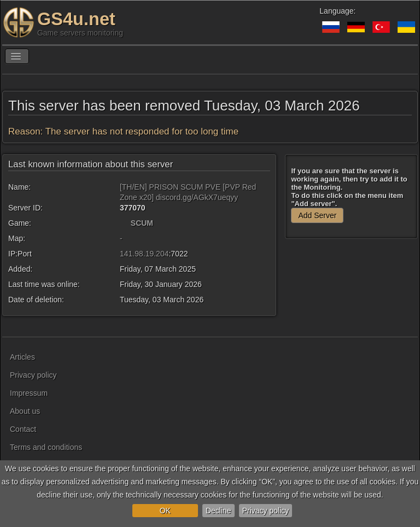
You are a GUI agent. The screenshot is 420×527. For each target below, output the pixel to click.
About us (25, 411)
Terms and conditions (46, 447)
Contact (23, 429)
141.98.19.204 (144, 254)
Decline (218, 511)
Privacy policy (266, 511)
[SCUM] (124, 223)
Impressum (29, 393)
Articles (22, 357)
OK (165, 511)
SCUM (142, 223)
